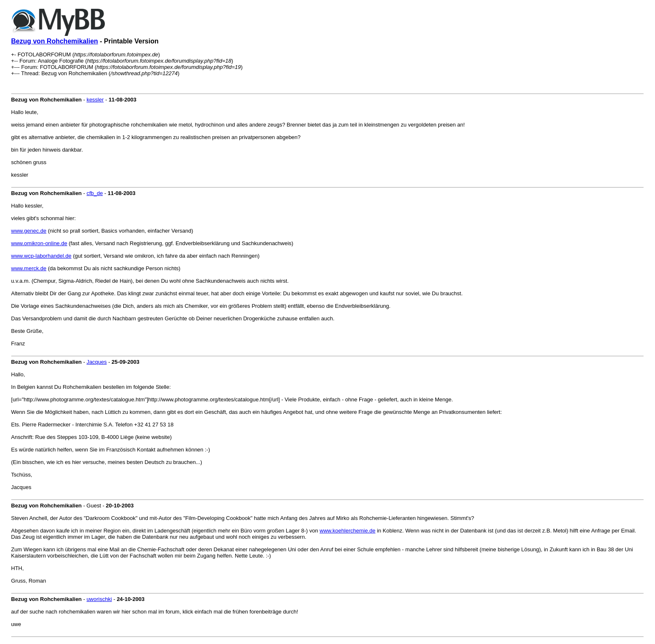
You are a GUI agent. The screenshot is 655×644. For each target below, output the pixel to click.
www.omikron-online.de (39, 243)
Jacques (96, 362)
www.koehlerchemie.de (348, 531)
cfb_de (95, 193)
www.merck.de (29, 268)
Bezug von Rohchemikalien (55, 41)
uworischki (99, 599)
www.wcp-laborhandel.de (42, 256)
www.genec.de (29, 231)
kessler (95, 100)
